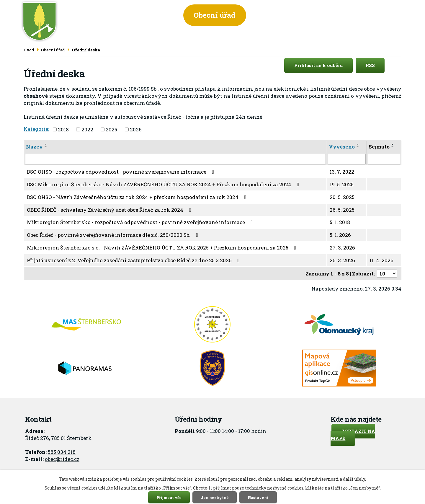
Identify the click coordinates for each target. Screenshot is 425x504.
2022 (87, 129)
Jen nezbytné (215, 497)
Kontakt (375, 15)
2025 (111, 129)
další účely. (354, 479)
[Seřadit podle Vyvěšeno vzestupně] (358, 144)
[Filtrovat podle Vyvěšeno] (347, 159)
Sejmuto (379, 147)
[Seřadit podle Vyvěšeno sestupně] (358, 147)
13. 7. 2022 (342, 172)
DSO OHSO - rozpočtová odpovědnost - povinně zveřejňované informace (122, 172)
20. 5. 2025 (342, 197)
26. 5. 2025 (342, 210)
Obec (268, 15)
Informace (319, 15)
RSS (375, 66)
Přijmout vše (169, 497)
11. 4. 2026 (381, 260)
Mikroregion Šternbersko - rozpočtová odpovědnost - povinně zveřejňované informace (141, 222)
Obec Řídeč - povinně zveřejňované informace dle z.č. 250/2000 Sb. (114, 235)
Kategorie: (36, 129)
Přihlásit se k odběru (324, 66)
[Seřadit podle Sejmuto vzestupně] (393, 144)
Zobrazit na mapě (353, 435)
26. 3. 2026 (342, 260)
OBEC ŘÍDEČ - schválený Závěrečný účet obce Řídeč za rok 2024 (110, 210)
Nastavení (258, 497)
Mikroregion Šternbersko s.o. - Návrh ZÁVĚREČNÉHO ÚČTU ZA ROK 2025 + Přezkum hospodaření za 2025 (163, 248)
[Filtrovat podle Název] (175, 159)
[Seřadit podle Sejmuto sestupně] (393, 147)
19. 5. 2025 (342, 184)
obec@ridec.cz (62, 459)
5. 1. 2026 (340, 235)
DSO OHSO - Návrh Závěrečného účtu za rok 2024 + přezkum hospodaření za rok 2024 (138, 197)
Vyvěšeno (342, 147)
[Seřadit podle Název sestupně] (46, 147)
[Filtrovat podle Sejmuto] (384, 159)
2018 (63, 129)
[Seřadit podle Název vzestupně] (46, 144)
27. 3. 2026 (342, 248)
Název (34, 147)
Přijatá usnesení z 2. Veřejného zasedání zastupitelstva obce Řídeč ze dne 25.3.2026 (134, 260)
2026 (136, 129)
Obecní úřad (215, 15)
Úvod (160, 15)
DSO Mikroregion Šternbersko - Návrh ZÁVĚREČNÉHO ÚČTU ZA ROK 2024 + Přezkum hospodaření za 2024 (164, 184)
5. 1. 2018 (340, 222)
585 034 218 (62, 452)
